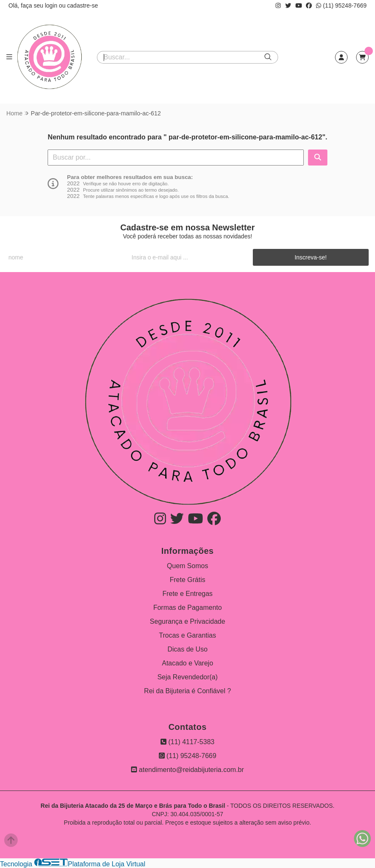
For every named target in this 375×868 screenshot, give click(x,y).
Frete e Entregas (187, 594)
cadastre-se (82, 5)
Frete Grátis (187, 580)
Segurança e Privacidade (188, 621)
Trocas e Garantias (187, 635)
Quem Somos (187, 566)
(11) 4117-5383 (187, 742)
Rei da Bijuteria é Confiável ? (187, 691)
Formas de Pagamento (188, 608)
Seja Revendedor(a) (187, 677)
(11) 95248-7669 (341, 5)
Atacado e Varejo (187, 663)
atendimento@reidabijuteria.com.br (187, 770)
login (52, 5)
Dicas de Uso (187, 649)
